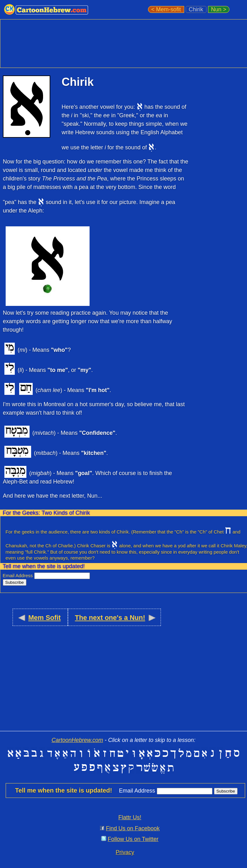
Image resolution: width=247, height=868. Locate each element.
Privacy (125, 852)
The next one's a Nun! (110, 618)
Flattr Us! (130, 817)
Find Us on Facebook (133, 828)
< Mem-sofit (166, 9)
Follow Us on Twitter (133, 839)
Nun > (219, 9)
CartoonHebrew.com (77, 740)
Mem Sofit (44, 618)
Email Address (19, 575)
